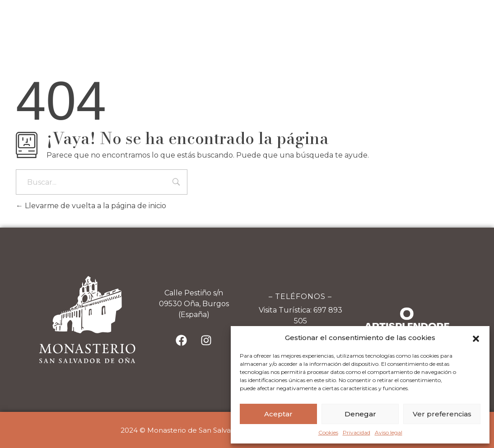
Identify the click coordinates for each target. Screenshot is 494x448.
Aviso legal (389, 432)
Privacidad (357, 432)
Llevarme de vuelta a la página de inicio (91, 206)
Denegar (360, 414)
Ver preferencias (442, 414)
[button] (476, 338)
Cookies (328, 432)
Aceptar (278, 414)
